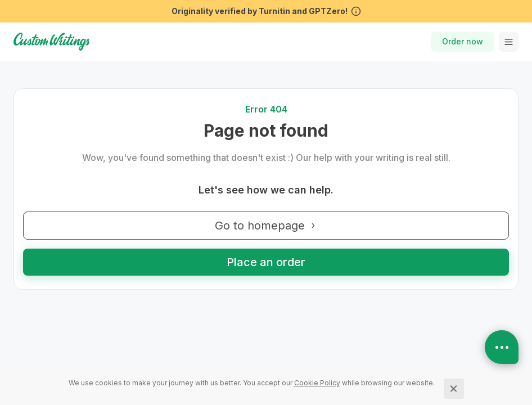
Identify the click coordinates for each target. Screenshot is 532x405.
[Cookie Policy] (317, 383)
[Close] (454, 389)
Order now (463, 41)
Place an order (266, 262)
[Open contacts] (502, 347)
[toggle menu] (509, 42)
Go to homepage (266, 226)
